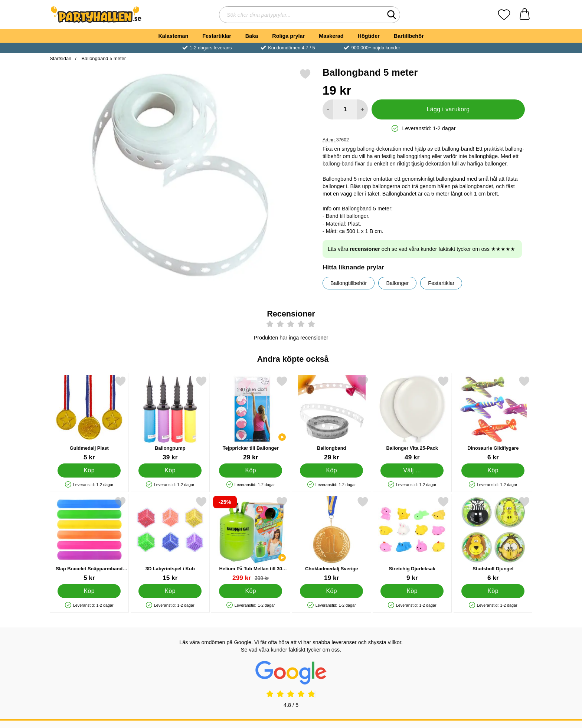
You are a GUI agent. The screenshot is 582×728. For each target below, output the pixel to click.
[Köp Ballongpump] (170, 470)
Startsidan (61, 58)
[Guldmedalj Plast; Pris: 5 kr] (89, 418)
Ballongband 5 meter (103, 58)
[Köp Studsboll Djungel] (493, 591)
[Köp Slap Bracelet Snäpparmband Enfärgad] (89, 591)
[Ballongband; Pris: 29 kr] (332, 418)
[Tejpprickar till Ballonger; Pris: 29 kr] (251, 418)
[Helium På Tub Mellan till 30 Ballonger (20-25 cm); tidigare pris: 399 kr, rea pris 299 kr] (251, 539)
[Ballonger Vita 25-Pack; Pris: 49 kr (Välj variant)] (412, 418)
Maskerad (331, 36)
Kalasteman (173, 36)
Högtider (369, 36)
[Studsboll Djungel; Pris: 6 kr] (493, 539)
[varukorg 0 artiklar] (525, 15)
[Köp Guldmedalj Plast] (89, 470)
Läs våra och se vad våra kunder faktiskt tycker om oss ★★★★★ (421, 249)
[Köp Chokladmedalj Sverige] (331, 591)
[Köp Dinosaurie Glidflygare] (493, 470)
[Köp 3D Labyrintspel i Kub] (170, 591)
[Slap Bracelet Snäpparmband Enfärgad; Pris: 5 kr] (89, 539)
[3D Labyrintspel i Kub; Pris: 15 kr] (170, 539)
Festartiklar (217, 36)
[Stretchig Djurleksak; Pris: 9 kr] (412, 539)
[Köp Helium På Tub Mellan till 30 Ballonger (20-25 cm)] (251, 591)
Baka (252, 36)
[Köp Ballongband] (331, 470)
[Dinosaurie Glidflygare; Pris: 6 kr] (493, 418)
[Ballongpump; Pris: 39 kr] (170, 418)
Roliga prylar (288, 36)
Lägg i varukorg (448, 109)
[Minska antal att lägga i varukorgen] (328, 109)
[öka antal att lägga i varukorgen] (362, 109)
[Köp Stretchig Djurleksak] (412, 591)
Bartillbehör (409, 36)
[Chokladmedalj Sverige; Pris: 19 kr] (332, 539)
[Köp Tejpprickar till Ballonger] (251, 470)
